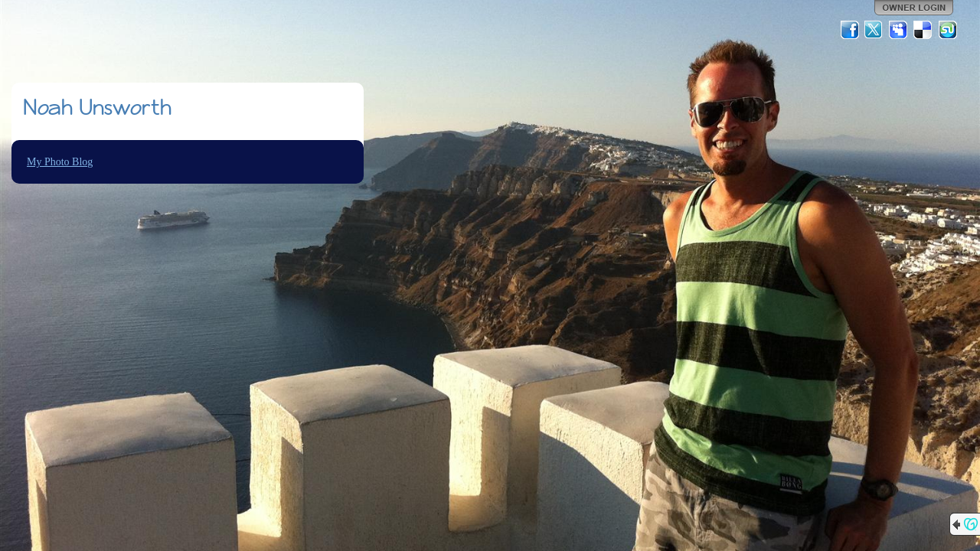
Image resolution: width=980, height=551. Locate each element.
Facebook (850, 30)
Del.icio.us (923, 30)
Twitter (874, 30)
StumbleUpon (948, 30)
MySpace (899, 30)
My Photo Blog (60, 162)
